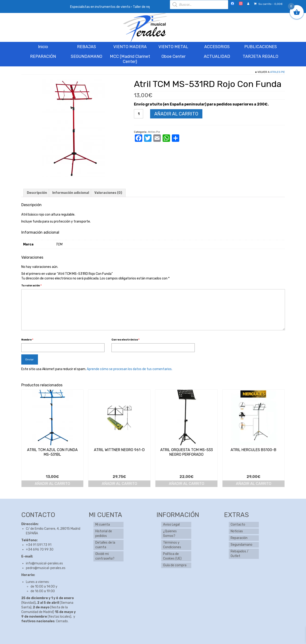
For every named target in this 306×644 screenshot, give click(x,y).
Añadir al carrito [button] (52, 484)
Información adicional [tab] (71, 193)
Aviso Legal (171, 525)
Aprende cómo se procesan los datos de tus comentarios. (130, 369)
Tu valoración (31, 286)
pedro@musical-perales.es (46, 568)
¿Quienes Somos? (170, 534)
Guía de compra (175, 565)
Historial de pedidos (104, 534)
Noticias (237, 531)
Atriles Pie (278, 72)
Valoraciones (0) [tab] (108, 193)
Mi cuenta (103, 525)
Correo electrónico (125, 340)
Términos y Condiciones (172, 545)
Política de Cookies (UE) (172, 556)
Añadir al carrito (176, 114)
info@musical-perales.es (44, 563)
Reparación (239, 538)
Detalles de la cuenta (105, 545)
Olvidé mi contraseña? (105, 556)
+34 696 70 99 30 (40, 550)
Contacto (238, 525)
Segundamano (241, 545)
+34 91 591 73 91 (39, 545)
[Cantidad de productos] (139, 114)
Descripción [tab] (37, 193)
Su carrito (268, 4)
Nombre (27, 340)
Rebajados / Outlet (240, 554)
